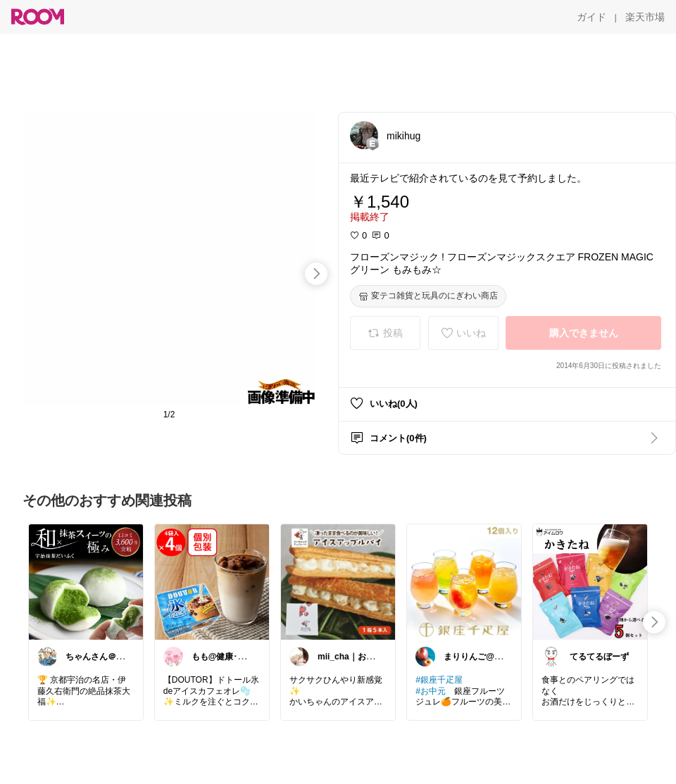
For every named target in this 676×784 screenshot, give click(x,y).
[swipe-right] (316, 274)
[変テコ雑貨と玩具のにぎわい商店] (428, 296)
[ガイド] (591, 17)
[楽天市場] (645, 17)
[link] (86, 581)
